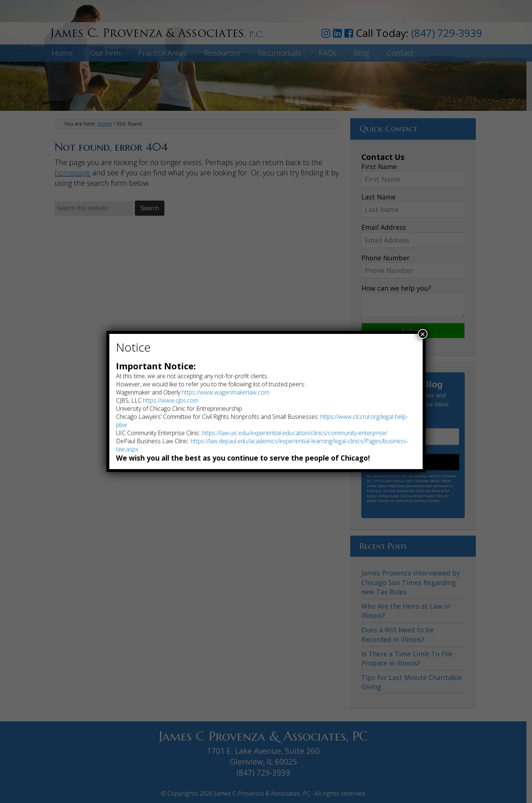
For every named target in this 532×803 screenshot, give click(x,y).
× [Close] (423, 334)
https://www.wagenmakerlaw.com (226, 392)
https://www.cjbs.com (171, 400)
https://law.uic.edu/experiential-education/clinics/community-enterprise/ (295, 433)
